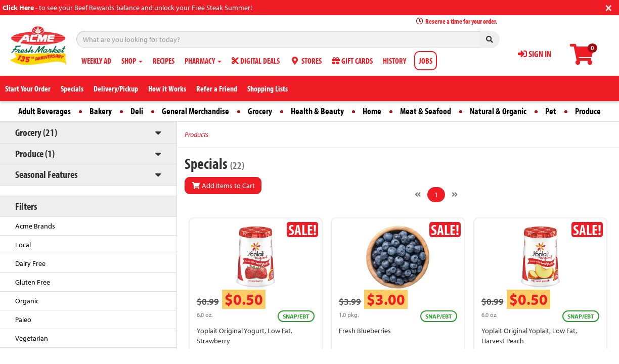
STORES (306, 61)
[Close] (609, 7)
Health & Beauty (317, 111)
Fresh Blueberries (365, 331)
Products (196, 134)
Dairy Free (30, 263)
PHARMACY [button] (203, 61)
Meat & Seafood (426, 111)
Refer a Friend (217, 88)
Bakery (101, 111)
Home (372, 111)
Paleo (23, 320)
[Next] (455, 195)
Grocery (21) (36, 132)
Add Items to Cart (223, 186)
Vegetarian (32, 338)
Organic (27, 301)
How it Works (167, 88)
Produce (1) (35, 153)
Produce (588, 111)
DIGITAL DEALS (256, 61)
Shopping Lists (268, 88)
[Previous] (418, 195)
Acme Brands (35, 226)
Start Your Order (28, 88)
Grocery (260, 111)
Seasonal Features (46, 174)
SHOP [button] (132, 61)
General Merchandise (195, 111)
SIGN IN (535, 54)
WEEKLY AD (96, 61)
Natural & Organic (498, 111)
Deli (137, 111)
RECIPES (164, 61)
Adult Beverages (45, 111)
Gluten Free (33, 282)
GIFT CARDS (352, 61)
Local (23, 245)
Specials (72, 88)
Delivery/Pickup (116, 88)
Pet (551, 111)
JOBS (426, 61)
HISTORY (394, 61)
